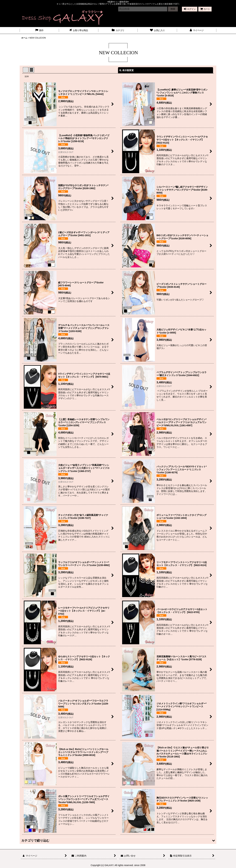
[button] (118, 841)
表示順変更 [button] (127, 70)
